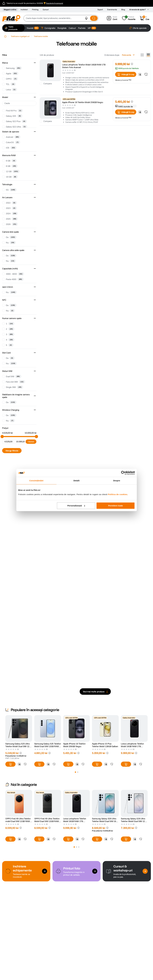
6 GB (11, 161)
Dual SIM (14, 376)
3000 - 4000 (15, 274)
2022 (11, 203)
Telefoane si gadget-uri (20, 36)
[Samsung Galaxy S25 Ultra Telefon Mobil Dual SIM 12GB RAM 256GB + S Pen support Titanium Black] (19, 742)
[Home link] (5, 36)
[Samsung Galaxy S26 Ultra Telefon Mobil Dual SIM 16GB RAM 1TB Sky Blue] (105, 817)
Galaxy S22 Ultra (17, 127)
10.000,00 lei (31, 433)
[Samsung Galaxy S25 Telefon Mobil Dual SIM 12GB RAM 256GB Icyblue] (48, 742)
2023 (11, 208)
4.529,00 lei (7, 433)
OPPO (12, 79)
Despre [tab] (117, 481)
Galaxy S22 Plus (16, 121)
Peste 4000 (15, 279)
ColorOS (13, 142)
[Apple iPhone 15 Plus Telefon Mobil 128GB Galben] (105, 742)
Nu (11, 243)
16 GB (12, 177)
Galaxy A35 (14, 116)
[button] (86, 18)
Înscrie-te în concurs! (55, 3)
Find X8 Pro (14, 111)
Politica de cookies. (118, 494)
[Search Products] (94, 18)
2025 (12, 219)
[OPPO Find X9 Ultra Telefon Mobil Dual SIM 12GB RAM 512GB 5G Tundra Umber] (48, 817)
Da (11, 237)
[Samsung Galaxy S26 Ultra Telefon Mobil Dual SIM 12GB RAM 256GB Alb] (134, 817)
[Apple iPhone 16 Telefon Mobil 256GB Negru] (77, 742)
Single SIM (14, 387)
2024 (12, 213)
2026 (12, 224)
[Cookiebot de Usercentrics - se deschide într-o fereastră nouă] (123, 473)
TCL (11, 84)
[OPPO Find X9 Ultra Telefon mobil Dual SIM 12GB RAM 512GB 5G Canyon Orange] (19, 817)
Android (13, 137)
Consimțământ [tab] (36, 481)
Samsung (14, 68)
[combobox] (61, 18)
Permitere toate (115, 506)
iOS (11, 148)
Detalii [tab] (77, 481)
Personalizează (76, 506)
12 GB (13, 171)
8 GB (12, 166)
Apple (12, 73)
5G (11, 190)
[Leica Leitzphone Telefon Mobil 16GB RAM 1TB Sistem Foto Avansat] (134, 742)
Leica (11, 90)
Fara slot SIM (15, 382)
